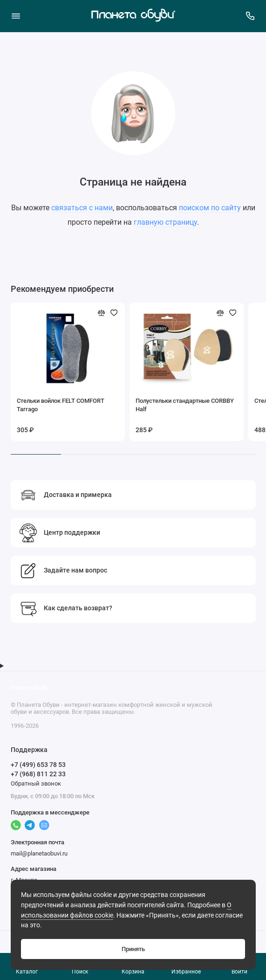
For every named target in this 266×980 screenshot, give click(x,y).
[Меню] (16, 16)
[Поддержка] (251, 16)
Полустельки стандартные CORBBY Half (185, 405)
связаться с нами (82, 208)
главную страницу (165, 222)
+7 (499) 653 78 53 (38, 765)
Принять (133, 949)
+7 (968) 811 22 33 (38, 774)
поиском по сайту (210, 208)
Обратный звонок (36, 783)
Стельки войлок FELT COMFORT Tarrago (61, 405)
